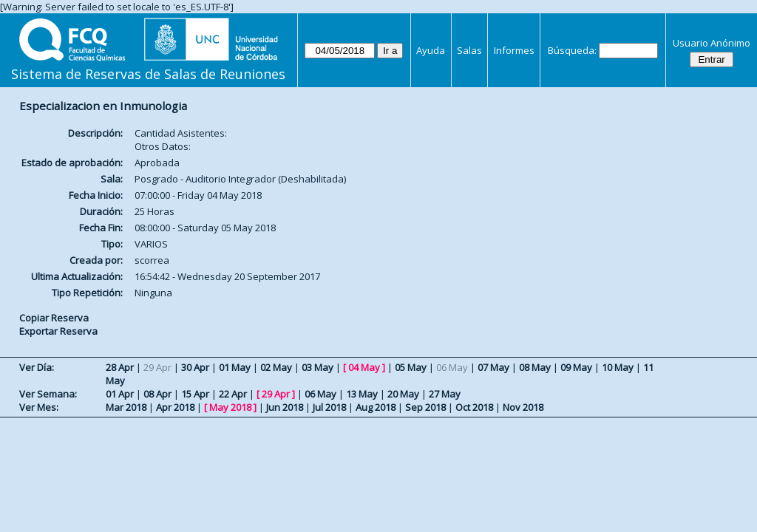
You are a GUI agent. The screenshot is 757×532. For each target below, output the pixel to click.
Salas (469, 50)
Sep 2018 (425, 407)
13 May (362, 394)
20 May (403, 394)
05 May (411, 367)
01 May (235, 367)
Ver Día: (37, 367)
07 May (493, 367)
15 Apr (195, 394)
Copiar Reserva (54, 318)
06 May (320, 394)
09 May (576, 367)
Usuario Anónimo (712, 43)
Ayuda (431, 50)
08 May (535, 367)
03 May (318, 367)
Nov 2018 (523, 407)
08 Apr (157, 394)
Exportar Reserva (58, 331)
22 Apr (233, 394)
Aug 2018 (376, 407)
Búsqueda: (572, 50)
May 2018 (230, 407)
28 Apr (120, 367)
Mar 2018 (126, 407)
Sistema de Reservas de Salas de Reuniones (148, 74)
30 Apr (195, 367)
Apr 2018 (175, 407)
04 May (364, 367)
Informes (514, 50)
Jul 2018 (329, 407)
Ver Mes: (39, 407)
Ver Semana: (48, 394)
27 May (445, 394)
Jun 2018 (285, 407)
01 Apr (120, 394)
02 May (276, 367)
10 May (618, 367)
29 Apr (276, 394)
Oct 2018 (474, 407)
